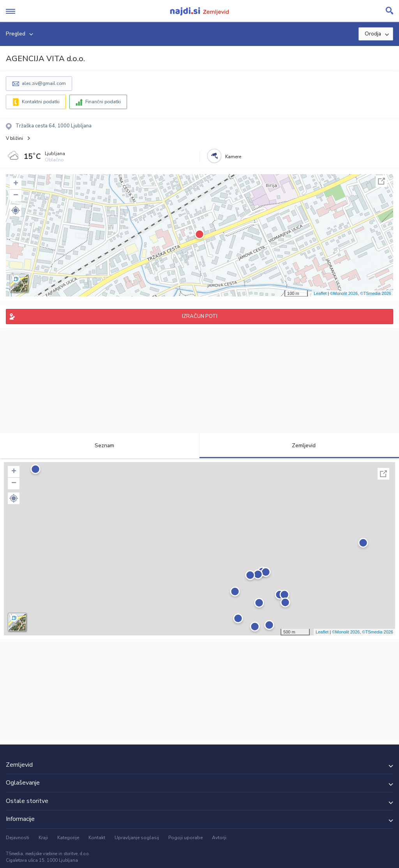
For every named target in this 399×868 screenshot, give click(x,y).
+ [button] (16, 184)
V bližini (14, 138)
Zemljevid (299, 445)
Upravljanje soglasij (137, 838)
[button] (16, 210)
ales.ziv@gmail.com (44, 83)
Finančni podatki (103, 102)
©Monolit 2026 (344, 293)
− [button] (16, 196)
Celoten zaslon (381, 181)
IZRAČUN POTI (200, 316)
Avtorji (219, 838)
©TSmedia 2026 (376, 293)
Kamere (233, 157)
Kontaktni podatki (41, 102)
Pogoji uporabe (185, 838)
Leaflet (320, 293)
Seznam (100, 445)
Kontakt (97, 838)
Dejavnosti (18, 838)
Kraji (43, 838)
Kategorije (68, 838)
